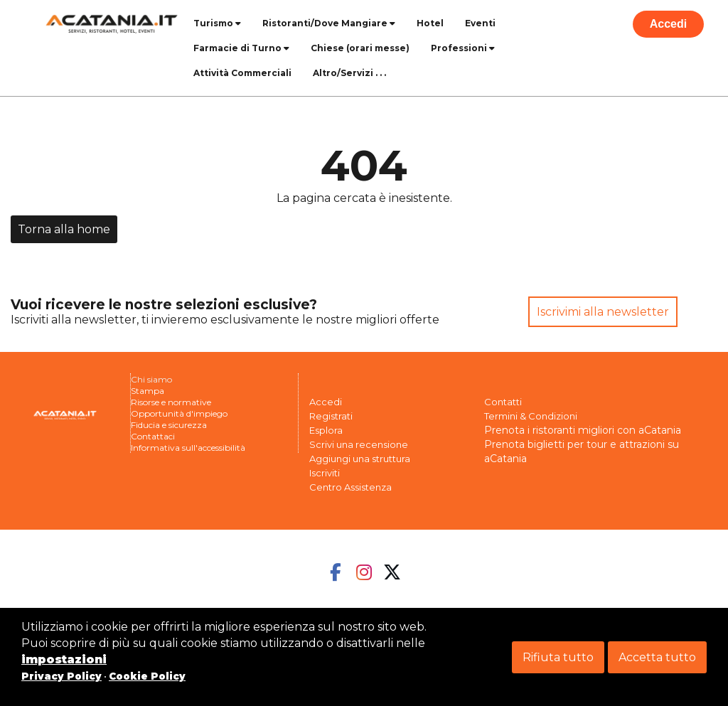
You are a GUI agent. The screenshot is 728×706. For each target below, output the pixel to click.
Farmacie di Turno (241, 48)
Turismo (217, 23)
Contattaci (153, 436)
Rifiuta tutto (558, 657)
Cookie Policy (147, 676)
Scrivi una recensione (359, 444)
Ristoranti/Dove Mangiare (329, 23)
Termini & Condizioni (531, 416)
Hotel (430, 23)
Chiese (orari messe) (360, 48)
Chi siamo (151, 379)
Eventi (480, 23)
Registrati (331, 416)
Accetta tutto (657, 657)
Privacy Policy (61, 676)
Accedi (668, 24)
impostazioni (64, 659)
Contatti (503, 402)
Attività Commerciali (242, 73)
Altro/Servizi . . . (349, 73)
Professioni (463, 48)
